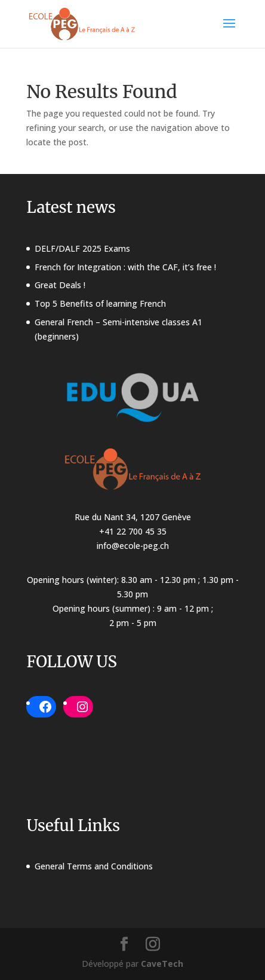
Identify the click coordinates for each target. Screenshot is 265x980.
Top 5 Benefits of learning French (100, 303)
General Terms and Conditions (94, 866)
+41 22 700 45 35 (133, 531)
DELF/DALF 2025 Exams (82, 248)
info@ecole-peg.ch (133, 546)
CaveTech (162, 964)
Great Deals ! (60, 285)
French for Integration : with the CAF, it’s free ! (125, 267)
